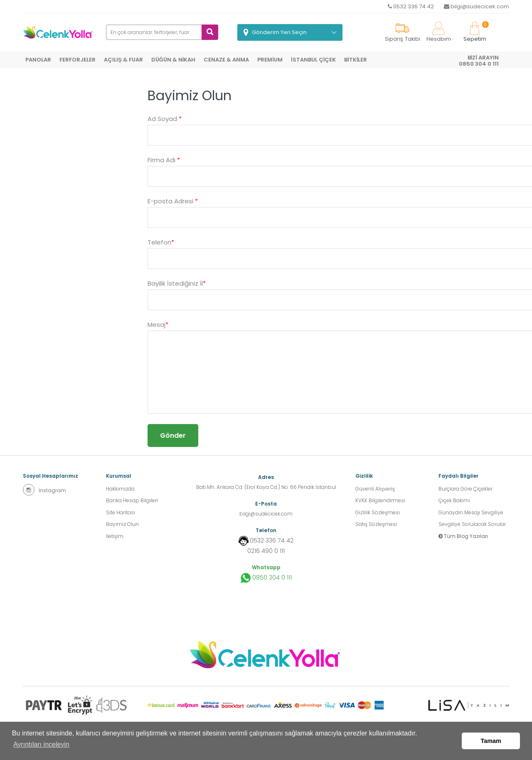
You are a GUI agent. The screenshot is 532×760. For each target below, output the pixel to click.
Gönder (173, 436)
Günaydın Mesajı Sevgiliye (471, 514)
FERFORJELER (78, 60)
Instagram (44, 490)
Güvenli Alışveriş (375, 489)
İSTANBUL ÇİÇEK (313, 60)
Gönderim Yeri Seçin (279, 32)
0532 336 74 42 (411, 6)
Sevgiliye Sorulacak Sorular (472, 527)
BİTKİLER (356, 60)
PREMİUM (270, 60)
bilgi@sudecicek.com (477, 6)
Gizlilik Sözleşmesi (378, 514)
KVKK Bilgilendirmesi (380, 502)
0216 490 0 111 (266, 550)
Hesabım (439, 32)
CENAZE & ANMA (226, 60)
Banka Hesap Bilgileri (132, 502)
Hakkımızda (120, 489)
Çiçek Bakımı (454, 502)
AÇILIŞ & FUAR (123, 60)
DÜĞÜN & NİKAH (174, 60)
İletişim (115, 539)
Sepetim (475, 32)
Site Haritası (121, 514)
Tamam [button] (491, 742)
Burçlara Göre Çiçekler (465, 489)
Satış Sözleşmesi (376, 527)
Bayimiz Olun (122, 527)
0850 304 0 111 (266, 577)
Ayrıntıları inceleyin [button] (41, 747)
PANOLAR (38, 60)
